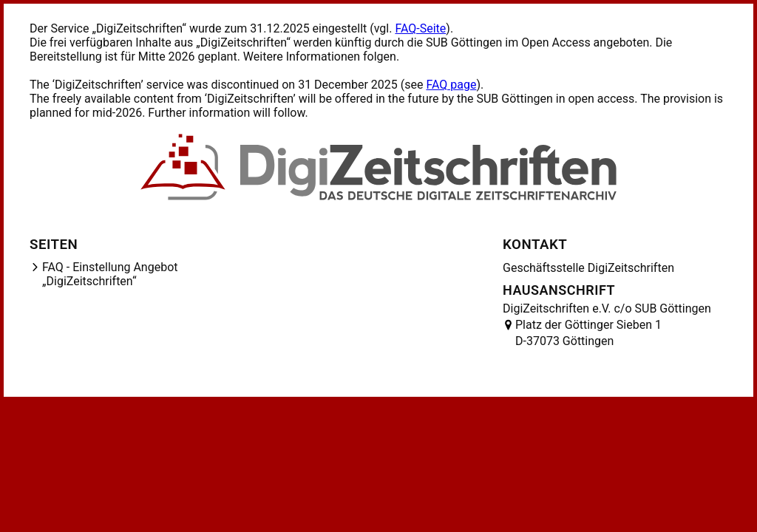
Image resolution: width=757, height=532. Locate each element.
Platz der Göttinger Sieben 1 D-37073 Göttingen (588, 333)
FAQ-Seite (420, 28)
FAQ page (451, 85)
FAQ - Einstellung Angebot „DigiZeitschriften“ (110, 274)
